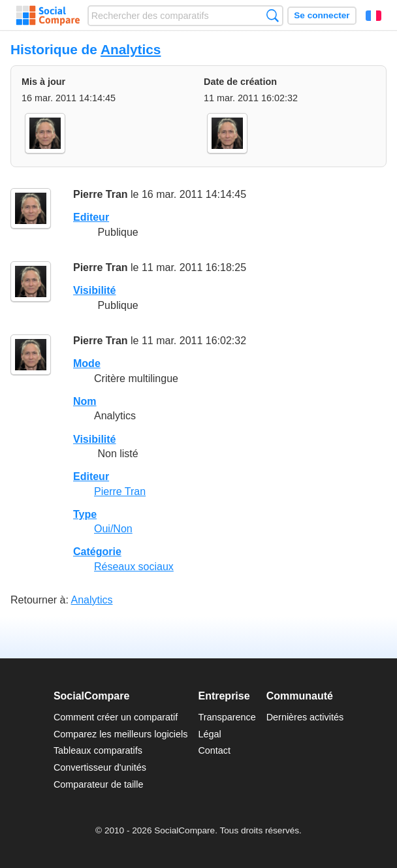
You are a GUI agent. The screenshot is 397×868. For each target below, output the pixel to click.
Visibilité (95, 290)
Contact (214, 750)
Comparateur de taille (99, 784)
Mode (87, 363)
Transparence (227, 717)
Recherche (273, 15)
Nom (85, 401)
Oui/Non (113, 529)
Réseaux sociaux (134, 567)
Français (373, 16)
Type (85, 514)
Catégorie (97, 552)
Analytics (131, 49)
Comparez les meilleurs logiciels (121, 734)
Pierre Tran (101, 194)
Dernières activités (305, 717)
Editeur (91, 217)
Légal (209, 734)
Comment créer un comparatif (116, 717)
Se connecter (322, 15)
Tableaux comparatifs (98, 750)
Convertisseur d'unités (100, 767)
